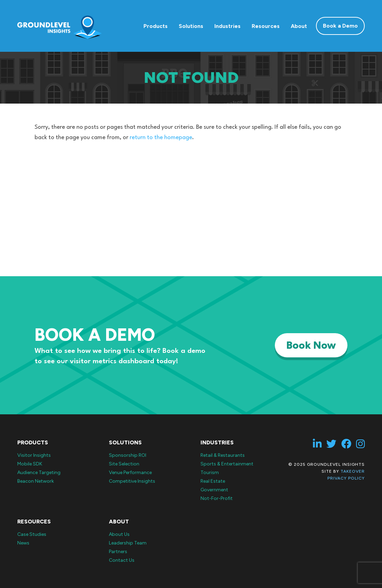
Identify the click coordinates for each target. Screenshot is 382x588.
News (23, 543)
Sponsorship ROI (128, 455)
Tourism (210, 473)
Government (214, 490)
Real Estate (213, 481)
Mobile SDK (30, 464)
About (299, 26)
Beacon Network (36, 481)
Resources (266, 26)
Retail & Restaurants (223, 455)
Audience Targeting (39, 473)
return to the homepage (161, 138)
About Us (119, 534)
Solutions (191, 26)
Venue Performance (130, 473)
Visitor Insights (34, 455)
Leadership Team (128, 543)
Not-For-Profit (217, 498)
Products (156, 26)
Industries (227, 26)
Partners (118, 552)
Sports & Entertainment (227, 464)
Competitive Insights (132, 481)
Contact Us (122, 560)
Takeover (353, 471)
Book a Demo (340, 26)
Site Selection (124, 464)
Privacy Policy (346, 478)
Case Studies (32, 534)
